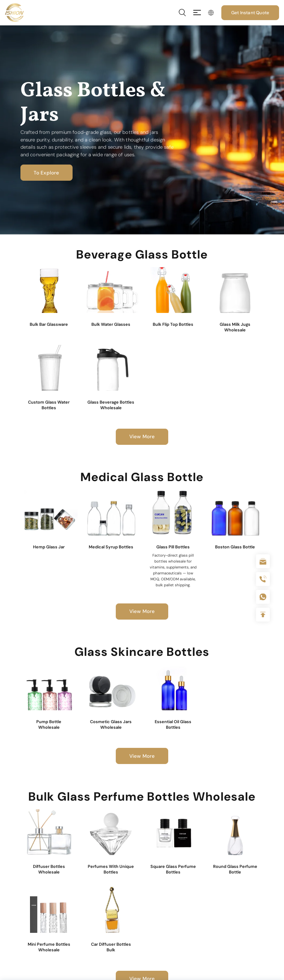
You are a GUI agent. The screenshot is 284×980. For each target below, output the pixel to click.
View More (142, 437)
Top (263, 615)
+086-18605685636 (263, 597)
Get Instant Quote (250, 13)
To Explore (47, 173)
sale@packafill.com (263, 561)
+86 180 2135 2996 (263, 579)
